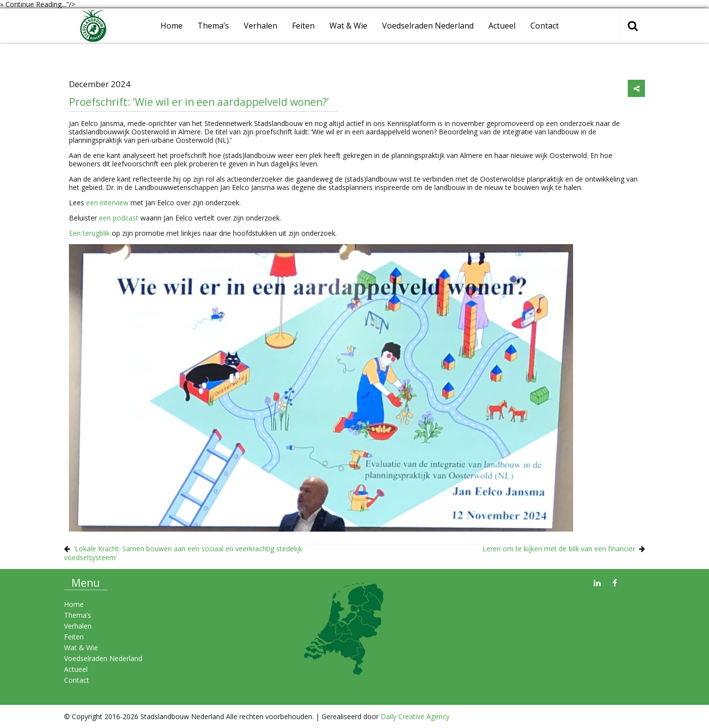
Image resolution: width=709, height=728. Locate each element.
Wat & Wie (348, 26)
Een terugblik (89, 233)
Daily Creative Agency (415, 716)
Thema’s (213, 26)
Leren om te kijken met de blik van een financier (559, 549)
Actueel (502, 26)
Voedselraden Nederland (428, 26)
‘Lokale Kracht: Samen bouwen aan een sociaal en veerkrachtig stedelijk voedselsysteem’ (183, 553)
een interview (107, 203)
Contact (545, 26)
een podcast (119, 218)
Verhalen (260, 26)
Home (172, 26)
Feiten (303, 26)
